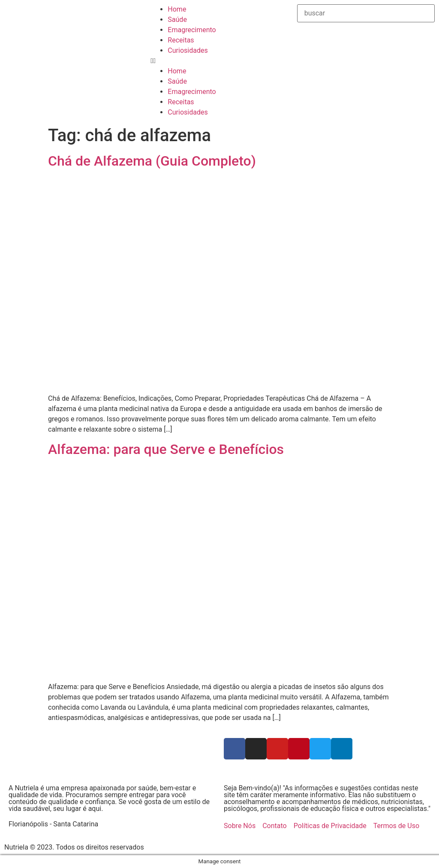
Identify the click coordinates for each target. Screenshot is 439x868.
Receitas (181, 40)
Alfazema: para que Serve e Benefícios (166, 449)
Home (177, 9)
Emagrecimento (192, 30)
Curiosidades (188, 50)
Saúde (177, 20)
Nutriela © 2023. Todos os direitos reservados (74, 847)
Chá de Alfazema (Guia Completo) (152, 161)
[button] (219, 61)
